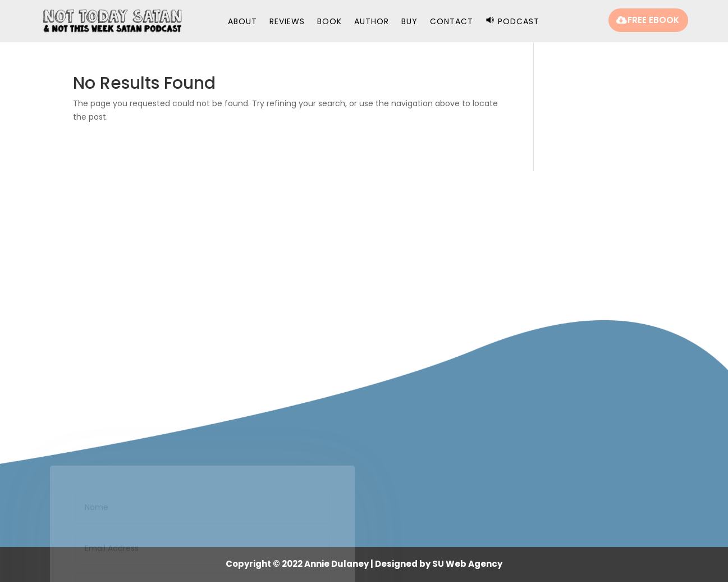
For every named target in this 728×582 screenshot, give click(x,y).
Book (329, 22)
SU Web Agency (467, 564)
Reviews (287, 22)
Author (372, 22)
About (242, 22)
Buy (409, 22)
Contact (452, 22)
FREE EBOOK (653, 20)
